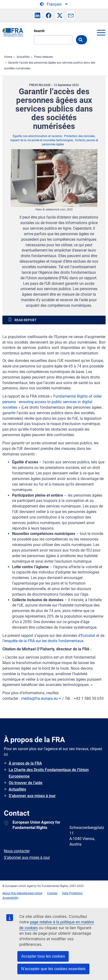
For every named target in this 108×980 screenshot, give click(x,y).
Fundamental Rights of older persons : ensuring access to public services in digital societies (52, 402)
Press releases (44, 57)
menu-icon (101, 33)
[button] (37, 15)
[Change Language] (54, 4)
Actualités (23, 57)
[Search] (53, 40)
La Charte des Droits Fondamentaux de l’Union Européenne (49, 773)
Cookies (52, 893)
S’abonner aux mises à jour (32, 796)
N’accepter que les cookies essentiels (53, 969)
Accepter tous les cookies (43, 956)
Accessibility (10, 898)
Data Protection (72, 893)
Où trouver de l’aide (26, 783)
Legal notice (34, 893)
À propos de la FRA (25, 763)
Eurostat (88, 636)
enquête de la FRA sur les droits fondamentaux (44, 641)
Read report (26, 320)
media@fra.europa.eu (41, 698)
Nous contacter (17, 851)
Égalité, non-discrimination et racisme (37, 136)
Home (8, 57)
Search (39, 31)
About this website (14, 893)
